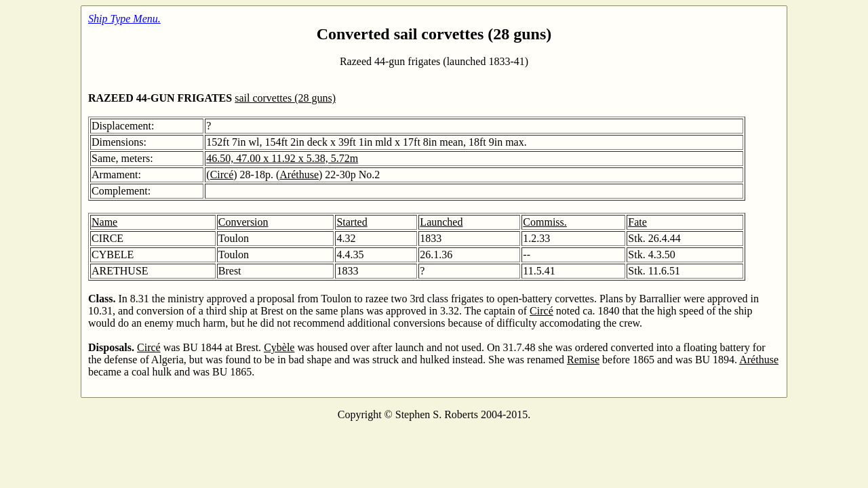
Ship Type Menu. (124, 19)
